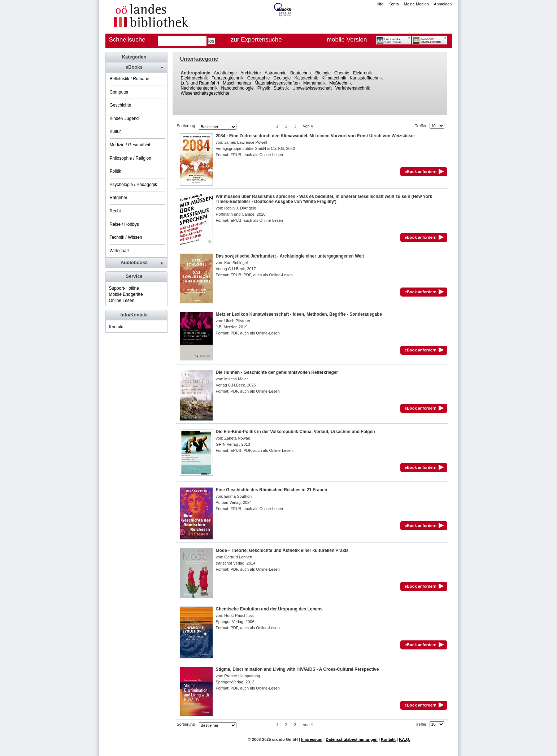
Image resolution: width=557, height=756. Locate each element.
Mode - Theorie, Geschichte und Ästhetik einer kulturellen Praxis (282, 550)
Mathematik (314, 83)
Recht (115, 211)
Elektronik (362, 73)
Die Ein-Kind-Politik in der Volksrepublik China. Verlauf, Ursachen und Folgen (295, 432)
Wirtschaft (119, 251)
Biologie (323, 73)
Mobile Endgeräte (126, 294)
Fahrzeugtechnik (228, 78)
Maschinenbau (237, 83)
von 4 (308, 126)
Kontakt (116, 327)
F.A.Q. (404, 739)
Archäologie (225, 73)
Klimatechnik (334, 78)
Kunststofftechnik (366, 78)
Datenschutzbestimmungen (352, 739)
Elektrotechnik (194, 78)
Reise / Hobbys (124, 224)
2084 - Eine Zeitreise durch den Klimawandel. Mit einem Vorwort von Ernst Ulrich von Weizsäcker (316, 136)
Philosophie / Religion (130, 158)
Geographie (259, 78)
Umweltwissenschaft (312, 88)
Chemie (342, 73)
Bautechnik (301, 73)
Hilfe (379, 4)
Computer (119, 92)
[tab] (136, 67)
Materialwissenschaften (277, 83)
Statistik (281, 88)
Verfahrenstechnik (353, 88)
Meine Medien (416, 4)
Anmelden (443, 4)
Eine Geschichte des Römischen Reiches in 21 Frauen (272, 490)
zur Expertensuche (256, 40)
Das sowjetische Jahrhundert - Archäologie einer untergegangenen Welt (290, 256)
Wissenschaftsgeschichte (205, 93)
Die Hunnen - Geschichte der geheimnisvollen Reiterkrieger (277, 372)
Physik (264, 88)
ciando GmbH (285, 739)
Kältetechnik (306, 78)
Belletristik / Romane (130, 79)
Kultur (115, 131)
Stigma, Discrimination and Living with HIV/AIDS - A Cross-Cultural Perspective (297, 669)
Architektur (251, 73)
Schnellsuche (127, 40)
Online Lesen (122, 301)
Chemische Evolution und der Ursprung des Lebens (269, 609)
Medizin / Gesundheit (130, 145)
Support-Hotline (124, 288)
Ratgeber (119, 198)
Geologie (282, 78)
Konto (394, 4)
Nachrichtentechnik (199, 88)
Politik (116, 171)
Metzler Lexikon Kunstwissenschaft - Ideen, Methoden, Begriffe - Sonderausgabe (299, 314)
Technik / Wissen (126, 237)
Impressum (312, 739)
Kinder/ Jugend (124, 118)
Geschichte (121, 105)
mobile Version (347, 40)
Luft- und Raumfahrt (200, 83)
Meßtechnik (340, 83)
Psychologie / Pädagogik (133, 185)
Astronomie (276, 73)
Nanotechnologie (238, 88)
